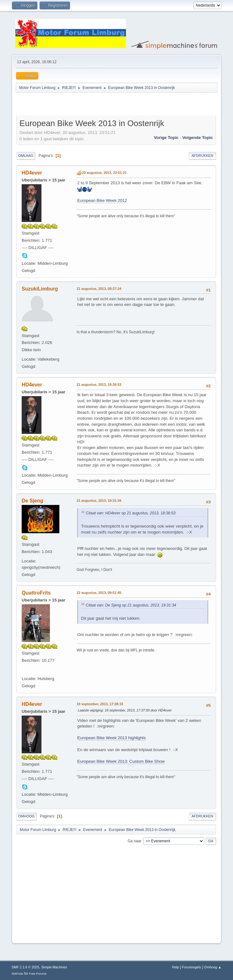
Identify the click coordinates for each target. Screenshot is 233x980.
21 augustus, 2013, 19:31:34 (99, 501)
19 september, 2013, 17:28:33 (100, 704)
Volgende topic (198, 138)
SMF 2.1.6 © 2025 (25, 967)
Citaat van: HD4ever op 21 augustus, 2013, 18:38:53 (131, 513)
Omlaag (26, 156)
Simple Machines (54, 967)
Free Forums (38, 974)
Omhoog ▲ (213, 967)
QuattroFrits (36, 593)
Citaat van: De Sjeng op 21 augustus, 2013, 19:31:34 (131, 605)
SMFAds (17, 974)
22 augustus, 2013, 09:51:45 (99, 593)
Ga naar (135, 841)
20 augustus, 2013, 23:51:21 (104, 173)
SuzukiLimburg (40, 289)
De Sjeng (32, 501)
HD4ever (32, 173)
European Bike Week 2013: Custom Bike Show (121, 761)
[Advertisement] (90, 105)
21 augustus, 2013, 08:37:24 (99, 289)
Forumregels (192, 967)
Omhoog (26, 816)
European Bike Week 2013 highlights (111, 738)
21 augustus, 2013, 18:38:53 (99, 385)
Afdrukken (202, 156)
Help (176, 967)
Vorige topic (166, 138)
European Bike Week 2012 (102, 200)
